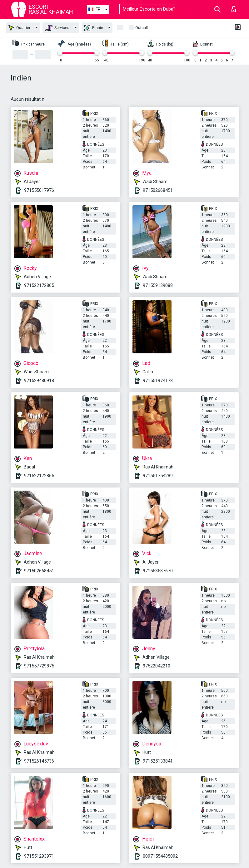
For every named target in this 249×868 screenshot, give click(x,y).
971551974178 (158, 381)
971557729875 (39, 666)
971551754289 (158, 476)
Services (57, 28)
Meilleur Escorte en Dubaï (149, 9)
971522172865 (39, 285)
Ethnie (94, 28)
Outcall (142, 28)
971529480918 (39, 381)
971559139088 (158, 285)
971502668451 (158, 190)
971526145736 (39, 761)
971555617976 (39, 190)
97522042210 (157, 666)
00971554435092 (160, 856)
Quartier (19, 28)
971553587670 (158, 571)
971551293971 (39, 856)
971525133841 (158, 761)
